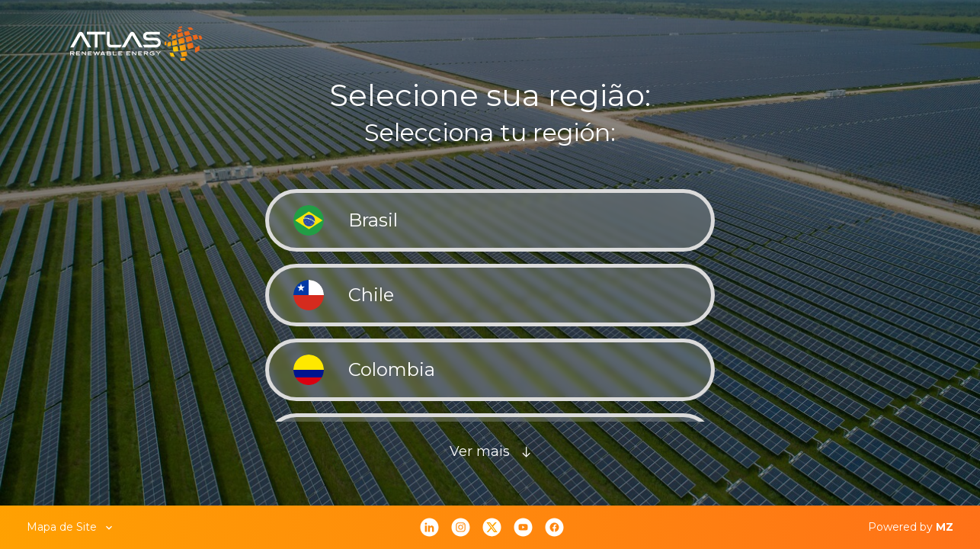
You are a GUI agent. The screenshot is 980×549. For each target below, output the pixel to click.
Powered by (911, 527)
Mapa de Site (71, 527)
